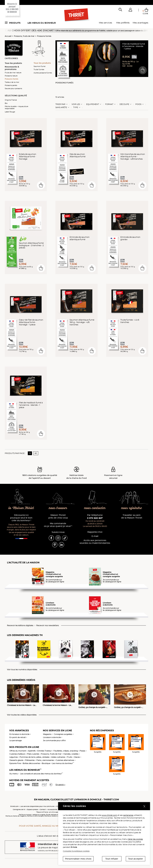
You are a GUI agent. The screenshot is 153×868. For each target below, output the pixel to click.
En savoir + (60, 785)
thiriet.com (14, 806)
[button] (130, 10)
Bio (6, 103)
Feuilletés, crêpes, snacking (66, 751)
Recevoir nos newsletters (48, 625)
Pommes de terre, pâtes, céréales (35, 757)
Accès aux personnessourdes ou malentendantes (95, 542)
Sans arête (61, 107)
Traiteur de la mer (12, 82)
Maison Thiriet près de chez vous (58, 516)
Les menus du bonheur (42, 23)
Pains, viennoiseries (45, 760)
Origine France (11, 100)
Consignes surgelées (63, 734)
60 (36, 453)
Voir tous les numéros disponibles (22, 670)
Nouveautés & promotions (12, 68)
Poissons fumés (44, 36)
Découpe (124, 104)
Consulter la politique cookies (76, 851)
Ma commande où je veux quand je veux (58, 525)
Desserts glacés (16, 760)
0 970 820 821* (95, 518)
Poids (138, 104)
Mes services (105, 23)
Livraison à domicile (52, 737)
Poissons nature (11, 76)
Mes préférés (123, 23)
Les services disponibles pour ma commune (37, 806)
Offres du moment (18, 751)
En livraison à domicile (19, 734)
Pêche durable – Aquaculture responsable (17, 107)
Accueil (8, 36)
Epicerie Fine (15, 763)
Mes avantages (140, 23)
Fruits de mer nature (13, 73)
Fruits (70, 757)
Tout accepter (136, 859)
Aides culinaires (58, 757)
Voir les (76, 104)
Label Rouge (10, 112)
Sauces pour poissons (13, 88)
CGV (58, 806)
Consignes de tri (19, 810)
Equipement (93, 104)
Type (76, 107)
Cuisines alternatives (65, 760)
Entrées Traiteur (45, 751)
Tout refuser (112, 859)
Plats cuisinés (33, 754)
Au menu (14, 774)
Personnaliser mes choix (78, 859)
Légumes (14, 757)
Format (109, 104)
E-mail (95, 536)
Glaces (77, 757)
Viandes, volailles (71, 754)
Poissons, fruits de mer (24, 36)
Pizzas (82, 751)
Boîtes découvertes (31, 763)
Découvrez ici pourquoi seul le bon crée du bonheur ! (21, 518)
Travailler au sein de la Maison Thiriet (132, 516)
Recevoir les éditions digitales (20, 625)
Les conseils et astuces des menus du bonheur (42, 774)
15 (30, 453)
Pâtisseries (30, 760)
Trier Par (60, 104)
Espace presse (32, 810)
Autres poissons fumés (43, 73)
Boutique (46, 763)
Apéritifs (32, 751)
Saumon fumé (40, 66)
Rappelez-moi (95, 532)
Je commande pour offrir (54, 740)
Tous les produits (13, 63)
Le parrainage (16, 740)
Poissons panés (11, 85)
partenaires (128, 815)
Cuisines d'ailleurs (17, 754)
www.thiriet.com (109, 815)
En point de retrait (18, 737)
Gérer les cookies (135, 839)
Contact (43, 810)
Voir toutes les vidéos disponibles (22, 715)
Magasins (47, 734)
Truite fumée (39, 69)
